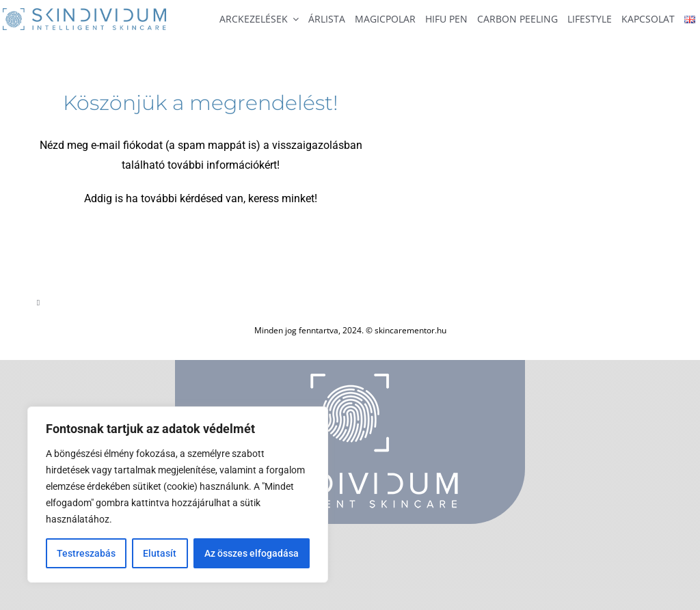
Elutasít (160, 553)
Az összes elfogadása (252, 553)
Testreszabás (86, 553)
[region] (178, 495)
